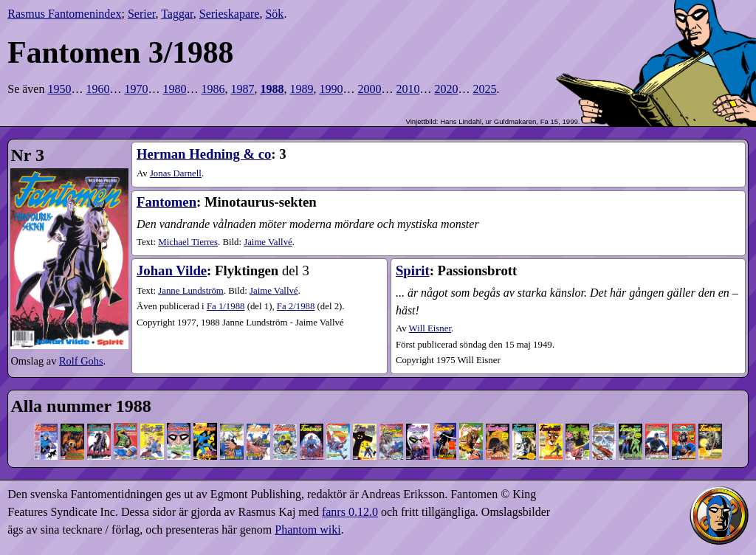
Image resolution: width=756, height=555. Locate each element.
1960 (97, 89)
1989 (301, 89)
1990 (331, 89)
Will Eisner (430, 328)
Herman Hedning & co (204, 154)
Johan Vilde (172, 270)
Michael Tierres (188, 242)
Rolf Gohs (81, 361)
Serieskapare (230, 14)
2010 (408, 89)
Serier (142, 14)
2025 (484, 89)
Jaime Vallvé (268, 242)
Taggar (177, 14)
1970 (136, 89)
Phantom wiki (307, 530)
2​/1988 (296, 306)
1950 (59, 89)
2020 (446, 89)
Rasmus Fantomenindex (64, 14)
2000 (369, 89)
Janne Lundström (191, 291)
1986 (213, 89)
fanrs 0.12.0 (350, 512)
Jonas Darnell (176, 173)
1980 (174, 89)
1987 (242, 89)
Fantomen (166, 202)
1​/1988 (226, 306)
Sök (274, 14)
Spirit (413, 270)
